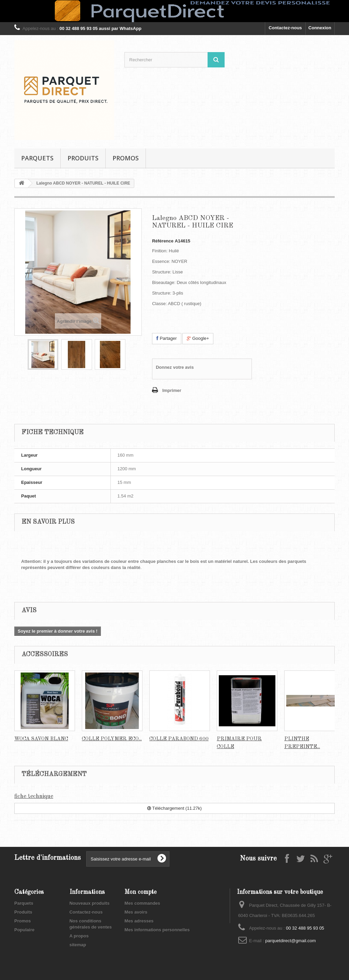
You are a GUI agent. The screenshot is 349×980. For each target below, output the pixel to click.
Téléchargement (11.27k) (174, 808)
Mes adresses (139, 921)
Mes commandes (142, 903)
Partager (166, 338)
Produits (83, 158)
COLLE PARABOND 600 (179, 739)
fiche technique (34, 796)
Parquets (37, 158)
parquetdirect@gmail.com (290, 941)
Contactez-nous (285, 28)
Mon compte (140, 892)
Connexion (320, 28)
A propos (79, 936)
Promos (126, 158)
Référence (163, 241)
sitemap (78, 945)
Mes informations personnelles (157, 930)
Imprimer (172, 390)
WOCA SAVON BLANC (41, 739)
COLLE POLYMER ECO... (112, 739)
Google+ (198, 338)
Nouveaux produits (90, 903)
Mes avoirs (136, 912)
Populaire (24, 930)
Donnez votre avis (175, 367)
